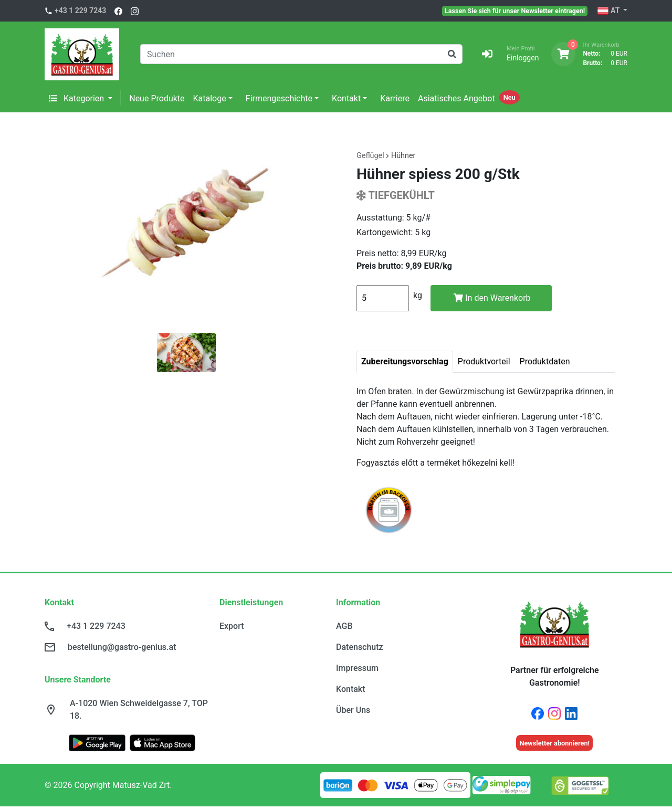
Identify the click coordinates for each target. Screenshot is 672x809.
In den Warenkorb (492, 298)
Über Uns (353, 710)
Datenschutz (360, 647)
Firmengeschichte (279, 98)
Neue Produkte (157, 98)
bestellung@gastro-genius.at (122, 647)
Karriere (395, 98)
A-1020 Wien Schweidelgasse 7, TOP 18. (139, 710)
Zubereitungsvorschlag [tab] (405, 361)
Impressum (357, 668)
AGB (344, 626)
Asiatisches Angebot (456, 98)
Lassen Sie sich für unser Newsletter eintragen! (515, 10)
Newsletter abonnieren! (554, 743)
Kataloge (210, 98)
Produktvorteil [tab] (484, 361)
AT (609, 11)
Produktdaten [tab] (545, 361)
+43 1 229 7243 (80, 10)
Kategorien (77, 98)
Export (232, 626)
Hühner (403, 156)
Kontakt (346, 98)
